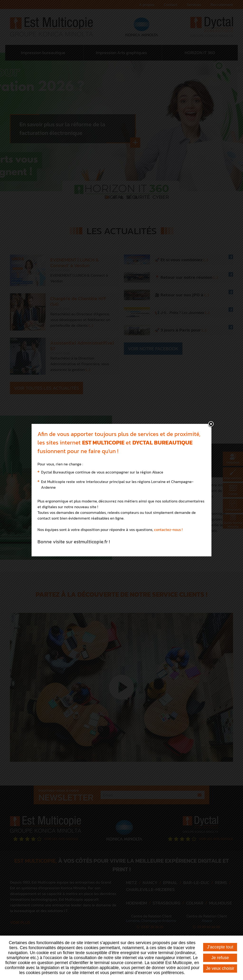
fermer (211, 393)
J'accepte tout (220, 947)
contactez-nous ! (168, 498)
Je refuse (220, 958)
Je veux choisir (220, 968)
